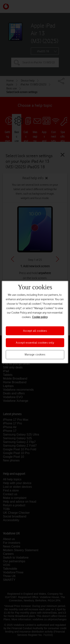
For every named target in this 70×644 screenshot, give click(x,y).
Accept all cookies (35, 331)
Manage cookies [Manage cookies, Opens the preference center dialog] (35, 355)
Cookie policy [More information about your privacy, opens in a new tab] (40, 317)
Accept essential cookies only (35, 343)
